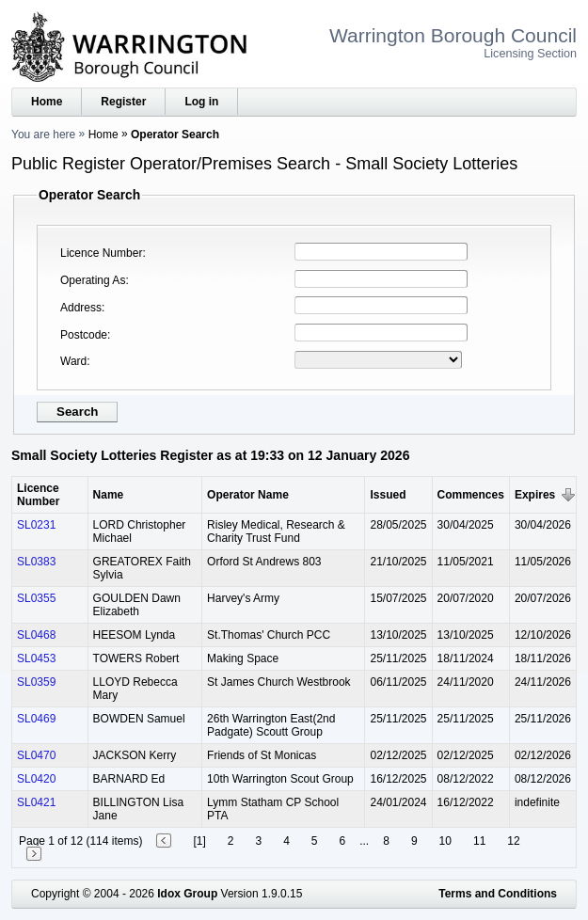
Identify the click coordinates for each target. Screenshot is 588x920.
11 (479, 841)
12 (513, 841)
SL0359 (36, 682)
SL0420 (36, 779)
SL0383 (36, 562)
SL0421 (36, 802)
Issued (388, 495)
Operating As (93, 280)
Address (81, 308)
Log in (201, 102)
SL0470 (36, 755)
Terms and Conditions (498, 894)
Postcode (84, 335)
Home (47, 102)
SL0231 (36, 525)
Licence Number (101, 253)
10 (445, 841)
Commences (471, 495)
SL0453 (36, 658)
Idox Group (187, 894)
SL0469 (36, 719)
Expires (535, 495)
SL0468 (36, 635)
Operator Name (248, 495)
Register (123, 102)
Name (109, 495)
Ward (73, 361)
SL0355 (36, 598)
